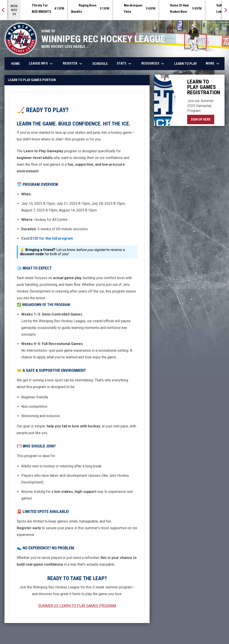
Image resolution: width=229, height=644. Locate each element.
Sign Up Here (202, 119)
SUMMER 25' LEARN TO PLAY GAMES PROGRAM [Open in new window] (77, 606)
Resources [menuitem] (153, 64)
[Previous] (4, 10)
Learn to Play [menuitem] (186, 64)
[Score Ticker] (114, 10)
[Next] (225, 10)
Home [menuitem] (16, 64)
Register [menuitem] (73, 64)
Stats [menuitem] (125, 64)
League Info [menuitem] (41, 64)
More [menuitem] (213, 64)
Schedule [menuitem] (100, 64)
